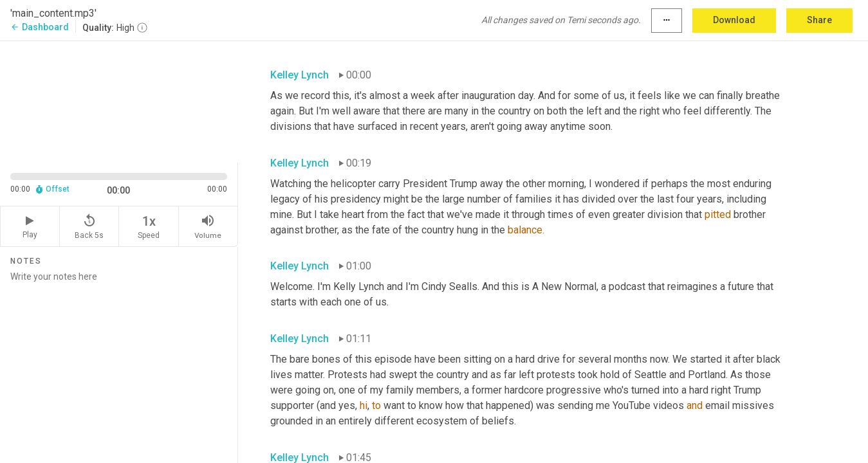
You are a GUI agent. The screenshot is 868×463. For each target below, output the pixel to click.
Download (734, 20)
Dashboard (40, 27)
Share (819, 20)
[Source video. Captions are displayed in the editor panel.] (119, 101)
